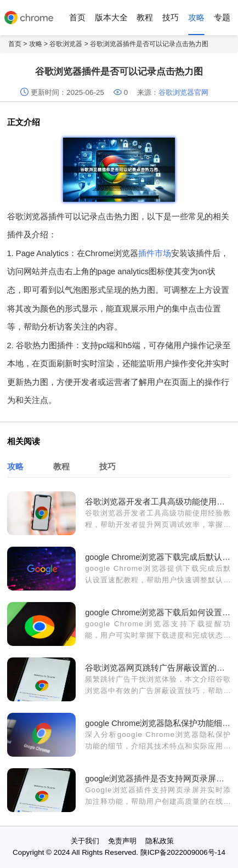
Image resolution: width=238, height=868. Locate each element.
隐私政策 (160, 841)
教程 (145, 18)
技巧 (171, 18)
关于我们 (85, 841)
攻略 (196, 18)
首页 (77, 18)
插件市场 (155, 253)
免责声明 (122, 841)
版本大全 (111, 18)
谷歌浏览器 (66, 44)
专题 (222, 18)
